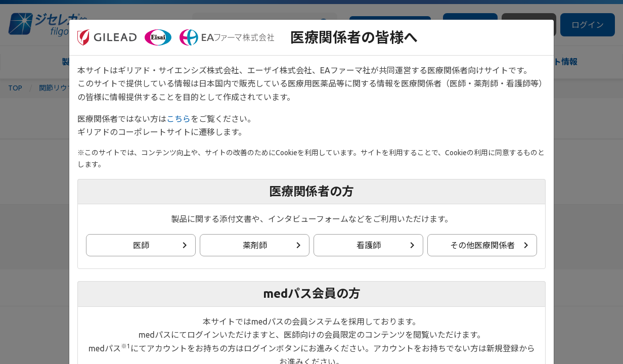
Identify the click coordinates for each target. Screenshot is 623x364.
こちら (179, 119)
